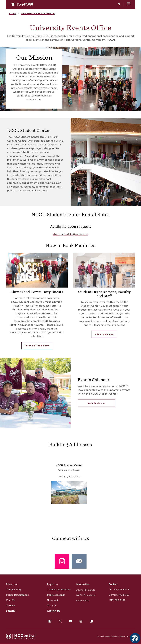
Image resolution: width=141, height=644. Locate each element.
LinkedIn (91, 620)
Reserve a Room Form (37, 346)
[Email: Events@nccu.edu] (79, 561)
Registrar (53, 584)
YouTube (70, 620)
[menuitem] (50, 621)
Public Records (56, 595)
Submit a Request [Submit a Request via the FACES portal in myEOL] (104, 334)
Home (12, 13)
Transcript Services (59, 589)
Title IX (52, 605)
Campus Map (14, 589)
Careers (11, 605)
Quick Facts (83, 601)
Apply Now (54, 611)
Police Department (17, 595)
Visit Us (11, 600)
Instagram (80, 620)
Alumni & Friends (86, 590)
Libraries (11, 584)
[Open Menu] (129, 4)
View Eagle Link (96, 403)
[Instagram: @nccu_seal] (62, 561)
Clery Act (53, 600)
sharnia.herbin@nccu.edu (70, 234)
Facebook (49, 620)
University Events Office (38, 13)
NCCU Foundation (86, 595)
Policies (11, 611)
